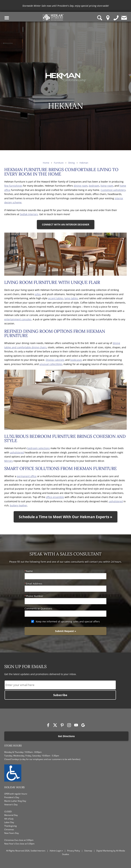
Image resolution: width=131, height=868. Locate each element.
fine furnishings (13, 186)
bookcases (76, 360)
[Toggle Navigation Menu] (7, 18)
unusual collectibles (51, 364)
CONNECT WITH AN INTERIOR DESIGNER (66, 224)
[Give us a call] (116, 18)
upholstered (17, 452)
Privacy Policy (74, 851)
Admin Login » (56, 851)
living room (107, 186)
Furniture (59, 163)
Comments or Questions (38, 608)
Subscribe (60, 695)
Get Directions (66, 736)
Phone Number (35, 596)
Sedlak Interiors (29, 214)
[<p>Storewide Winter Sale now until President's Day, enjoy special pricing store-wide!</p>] (66, 6)
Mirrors (9, 461)
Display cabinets (55, 360)
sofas (38, 294)
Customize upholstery (113, 190)
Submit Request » (66, 631)
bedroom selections (39, 448)
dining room (81, 186)
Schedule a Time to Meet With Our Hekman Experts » (65, 517)
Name (29, 571)
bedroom (94, 186)
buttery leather (19, 505)
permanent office (27, 476)
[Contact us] (124, 18)
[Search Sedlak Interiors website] (100, 18)
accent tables (56, 298)
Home (46, 163)
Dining (71, 163)
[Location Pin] (108, 18)
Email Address (34, 584)
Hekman (84, 163)
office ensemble (55, 497)
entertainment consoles (18, 319)
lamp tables (71, 298)
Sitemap (88, 851)
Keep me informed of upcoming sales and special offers (68, 621)
